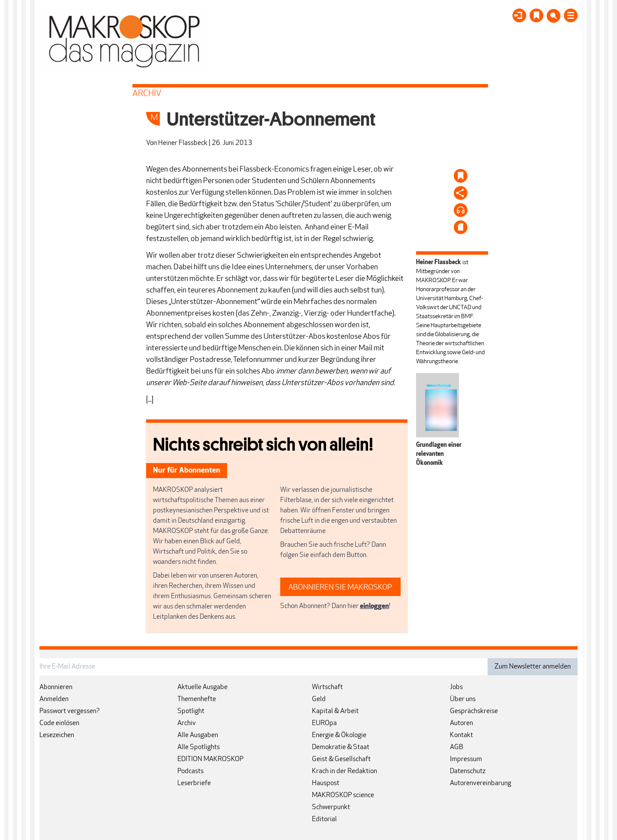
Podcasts (190, 771)
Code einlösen (59, 723)
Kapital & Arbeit (335, 711)
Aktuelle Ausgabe (202, 687)
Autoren (461, 723)
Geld (319, 699)
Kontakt (461, 735)
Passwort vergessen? (70, 711)
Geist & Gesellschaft (341, 759)
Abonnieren (56, 687)
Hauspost (326, 783)
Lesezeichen (57, 735)
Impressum (466, 759)
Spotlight (191, 711)
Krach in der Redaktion (344, 771)
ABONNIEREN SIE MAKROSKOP (340, 588)
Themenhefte (197, 699)
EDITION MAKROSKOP (210, 759)
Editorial (324, 819)
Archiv (187, 723)
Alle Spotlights (199, 747)
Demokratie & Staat (341, 747)
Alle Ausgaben (198, 735)
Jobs (456, 687)
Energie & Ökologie (339, 735)
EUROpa (324, 723)
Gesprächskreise (474, 711)
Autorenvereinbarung (481, 783)
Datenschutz (468, 771)
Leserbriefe (194, 783)
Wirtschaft (327, 687)
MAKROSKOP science (343, 795)
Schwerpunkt (331, 807)
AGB (457, 747)
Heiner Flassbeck (183, 143)
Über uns (463, 699)
